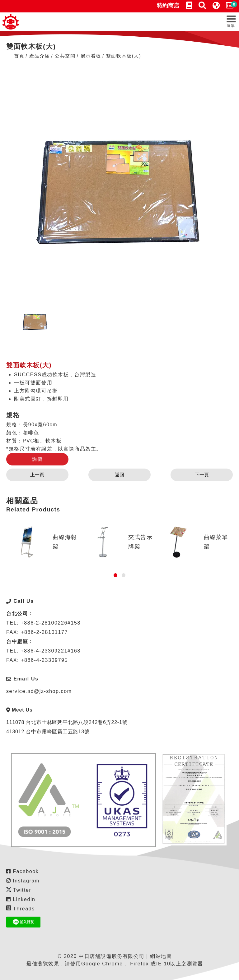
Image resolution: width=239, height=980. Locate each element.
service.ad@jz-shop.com (39, 691)
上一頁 (37, 475)
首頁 (19, 56)
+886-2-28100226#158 (51, 623)
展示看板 (91, 56)
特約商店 (168, 6)
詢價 (37, 459)
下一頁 (202, 475)
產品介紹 (40, 56)
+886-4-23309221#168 (51, 651)
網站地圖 (161, 956)
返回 (119, 475)
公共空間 (65, 56)
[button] (115, 575)
